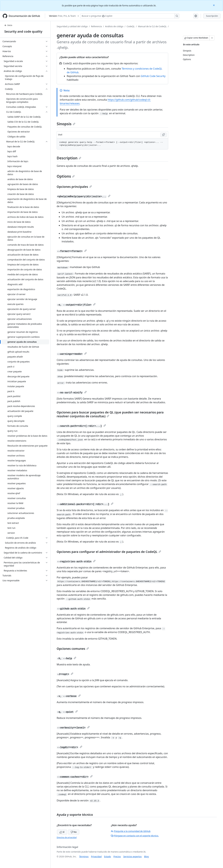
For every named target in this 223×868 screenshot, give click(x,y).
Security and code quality (23, 31)
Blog (146, 856)
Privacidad (96, 856)
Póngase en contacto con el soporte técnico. (135, 836)
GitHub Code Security (153, 76)
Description (69, 158)
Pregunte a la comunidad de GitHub (131, 831)
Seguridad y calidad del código (72, 26)
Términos (84, 856)
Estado (107, 856)
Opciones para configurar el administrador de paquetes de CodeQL (109, 552)
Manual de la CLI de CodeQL (152, 26)
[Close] (214, 5)
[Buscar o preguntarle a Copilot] (130, 16)
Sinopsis (66, 124)
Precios (117, 856)
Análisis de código (114, 26)
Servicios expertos (132, 856)
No (74, 832)
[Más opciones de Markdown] (212, 38)
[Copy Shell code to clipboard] (164, 135)
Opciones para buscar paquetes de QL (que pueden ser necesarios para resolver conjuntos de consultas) (110, 414)
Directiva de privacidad (67, 837)
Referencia (96, 26)
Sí (62, 832)
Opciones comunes (73, 649)
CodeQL (131, 26)
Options (66, 176)
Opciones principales (74, 187)
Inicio (8, 25)
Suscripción (212, 16)
